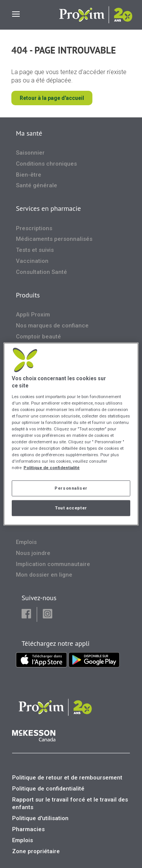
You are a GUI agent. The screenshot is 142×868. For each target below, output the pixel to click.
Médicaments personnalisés (54, 239)
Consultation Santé (41, 272)
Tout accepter (71, 508)
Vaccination (32, 261)
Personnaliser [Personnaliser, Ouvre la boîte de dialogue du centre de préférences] (71, 488)
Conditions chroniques (46, 164)
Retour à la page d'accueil (52, 98)
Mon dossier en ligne (44, 575)
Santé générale (37, 185)
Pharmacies (28, 829)
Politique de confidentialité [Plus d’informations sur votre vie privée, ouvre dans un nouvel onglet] (51, 468)
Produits (28, 295)
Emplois (26, 542)
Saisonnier (30, 153)
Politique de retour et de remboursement (67, 778)
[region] (71, 434)
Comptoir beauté (38, 337)
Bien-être (29, 175)
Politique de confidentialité (48, 789)
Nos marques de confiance (52, 326)
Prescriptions (34, 228)
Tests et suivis (35, 250)
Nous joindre (33, 553)
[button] (26, 614)
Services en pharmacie (48, 208)
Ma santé (29, 133)
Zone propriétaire (36, 851)
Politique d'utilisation (40, 818)
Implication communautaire (53, 564)
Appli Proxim (33, 315)
